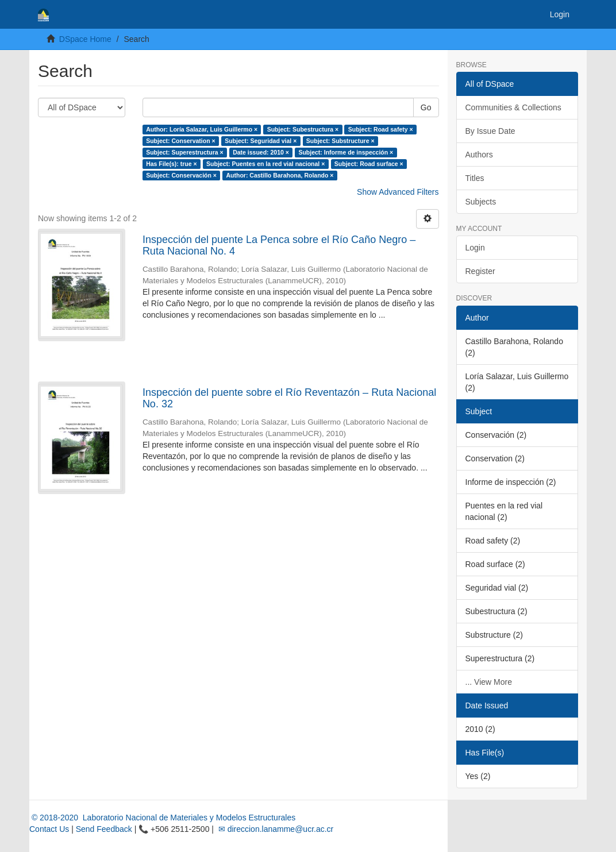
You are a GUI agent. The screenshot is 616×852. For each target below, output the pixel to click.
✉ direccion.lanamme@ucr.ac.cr (275, 829)
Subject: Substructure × (340, 141)
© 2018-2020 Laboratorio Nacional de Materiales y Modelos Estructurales (162, 818)
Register (480, 271)
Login (475, 248)
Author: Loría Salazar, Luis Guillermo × (202, 129)
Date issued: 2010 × (261, 152)
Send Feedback (104, 829)
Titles (475, 178)
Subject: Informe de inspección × (346, 152)
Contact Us (49, 829)
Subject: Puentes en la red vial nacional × (265, 164)
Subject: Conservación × (181, 175)
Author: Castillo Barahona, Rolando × (280, 175)
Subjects (481, 202)
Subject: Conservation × (180, 141)
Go (426, 107)
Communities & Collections (513, 107)
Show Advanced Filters (398, 192)
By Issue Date (490, 131)
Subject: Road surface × (369, 164)
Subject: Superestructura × (185, 152)
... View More (489, 682)
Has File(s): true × (171, 164)
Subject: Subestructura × (303, 129)
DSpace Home (85, 39)
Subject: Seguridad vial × (261, 141)
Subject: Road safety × (381, 129)
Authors (479, 155)
